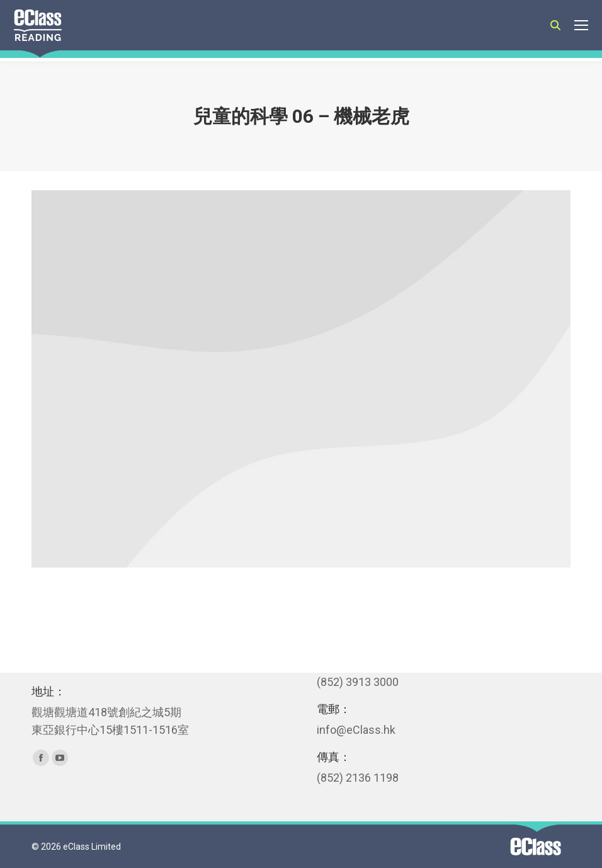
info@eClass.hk (356, 730)
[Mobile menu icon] (581, 25)
